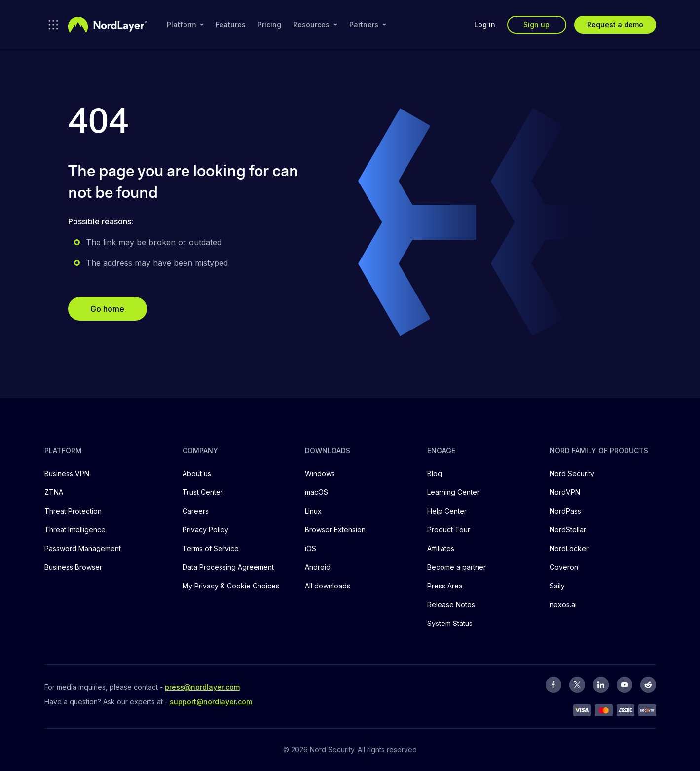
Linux (313, 511)
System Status (450, 623)
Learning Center (453, 492)
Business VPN (67, 473)
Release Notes (451, 605)
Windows (320, 473)
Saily (557, 586)
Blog (435, 473)
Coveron (564, 567)
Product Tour (449, 530)
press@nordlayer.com (202, 687)
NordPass (565, 511)
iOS (311, 548)
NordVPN (565, 492)
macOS (316, 492)
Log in (485, 24)
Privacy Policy (205, 530)
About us (197, 473)
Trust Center (203, 492)
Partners (368, 24)
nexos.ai (563, 605)
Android (318, 567)
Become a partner (457, 567)
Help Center (447, 511)
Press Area (445, 586)
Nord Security (572, 473)
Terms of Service (211, 548)
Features (231, 24)
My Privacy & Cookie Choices (231, 586)
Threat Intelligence (75, 530)
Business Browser (73, 567)
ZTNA (54, 492)
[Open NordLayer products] (53, 25)
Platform (185, 24)
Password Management (83, 548)
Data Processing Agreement (228, 567)
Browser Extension (335, 530)
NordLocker (569, 548)
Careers (196, 511)
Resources (315, 24)
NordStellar (568, 530)
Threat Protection (73, 511)
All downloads (328, 586)
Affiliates (441, 548)
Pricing (269, 24)
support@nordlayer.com (211, 702)
